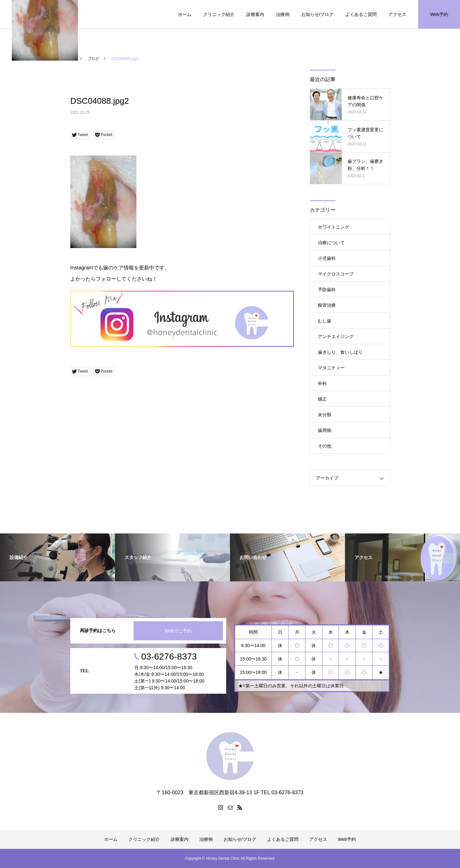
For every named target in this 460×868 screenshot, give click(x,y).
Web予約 (439, 14)
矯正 (322, 399)
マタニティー (331, 368)
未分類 (325, 415)
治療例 (283, 14)
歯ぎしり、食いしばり (340, 352)
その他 (325, 446)
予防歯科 (327, 290)
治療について (331, 243)
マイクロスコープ (336, 274)
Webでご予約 (178, 631)
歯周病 (325, 430)
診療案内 (255, 14)
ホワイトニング (333, 227)
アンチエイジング (336, 336)
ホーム (185, 14)
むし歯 (325, 321)
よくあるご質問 (361, 14)
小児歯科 (327, 258)
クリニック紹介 (219, 14)
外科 (322, 383)
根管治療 (327, 305)
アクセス (397, 14)
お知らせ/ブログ (318, 14)
